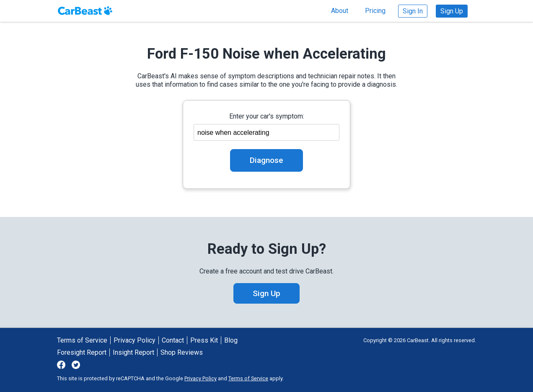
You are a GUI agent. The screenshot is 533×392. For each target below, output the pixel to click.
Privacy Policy (135, 340)
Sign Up (452, 11)
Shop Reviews (182, 352)
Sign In (413, 11)
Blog (231, 340)
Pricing (375, 11)
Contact (173, 340)
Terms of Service (82, 340)
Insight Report (133, 352)
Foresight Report (82, 352)
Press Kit (204, 340)
